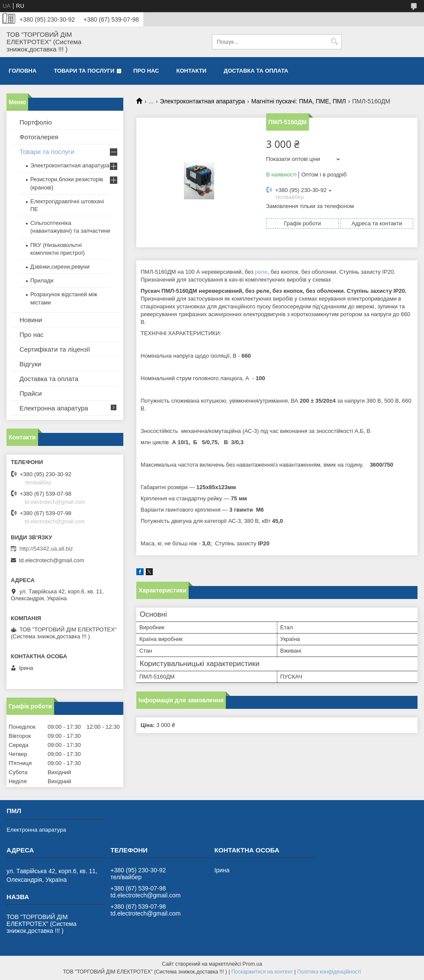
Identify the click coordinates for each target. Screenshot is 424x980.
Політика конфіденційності (329, 972)
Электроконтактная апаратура (203, 101)
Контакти (192, 71)
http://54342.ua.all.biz (46, 549)
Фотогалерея (39, 137)
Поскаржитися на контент (262, 972)
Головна (22, 71)
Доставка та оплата (256, 71)
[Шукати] (334, 42)
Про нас (146, 71)
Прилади (42, 280)
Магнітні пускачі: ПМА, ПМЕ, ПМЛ (299, 101)
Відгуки (30, 364)
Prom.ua (252, 964)
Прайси (31, 393)
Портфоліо (36, 122)
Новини (31, 320)
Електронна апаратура (54, 408)
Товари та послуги (84, 71)
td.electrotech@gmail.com (51, 560)
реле (261, 272)
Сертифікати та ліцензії (55, 349)
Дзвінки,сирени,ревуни (60, 267)
